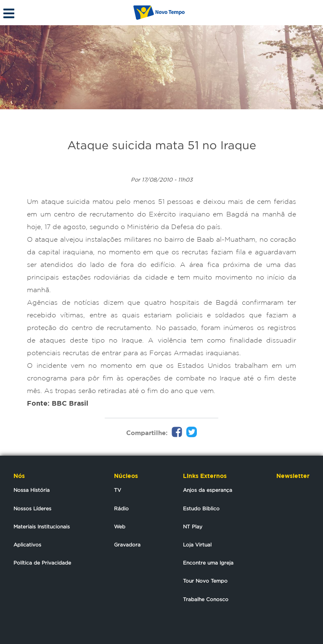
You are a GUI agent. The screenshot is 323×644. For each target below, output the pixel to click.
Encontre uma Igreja (208, 563)
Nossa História (32, 490)
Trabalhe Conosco (206, 599)
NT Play (193, 527)
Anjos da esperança (208, 490)
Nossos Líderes (32, 508)
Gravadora (127, 545)
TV (118, 490)
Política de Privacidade (42, 563)
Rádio (121, 508)
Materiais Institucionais (42, 527)
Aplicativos (27, 545)
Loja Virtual (197, 545)
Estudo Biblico (201, 508)
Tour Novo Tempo (205, 581)
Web (120, 527)
